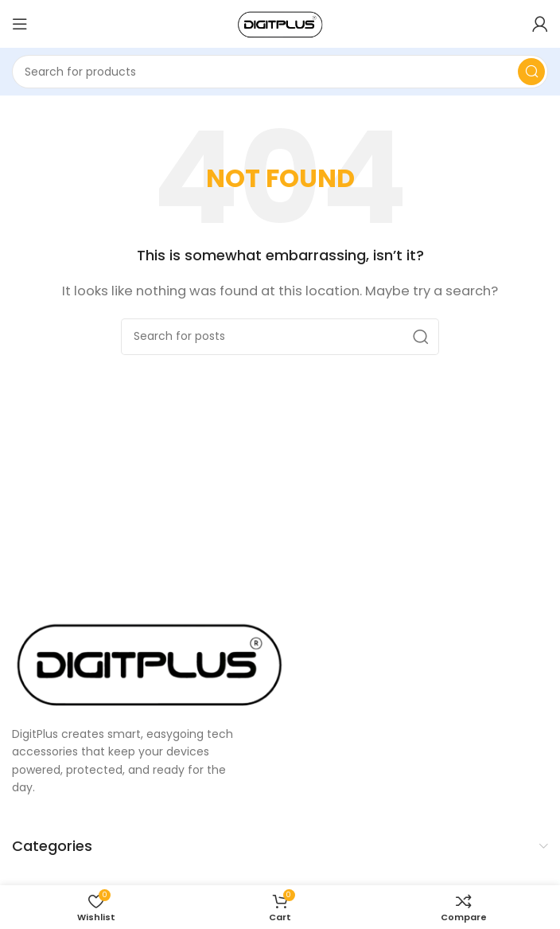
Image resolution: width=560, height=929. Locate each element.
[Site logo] (280, 23)
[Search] (280, 72)
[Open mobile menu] (20, 24)
